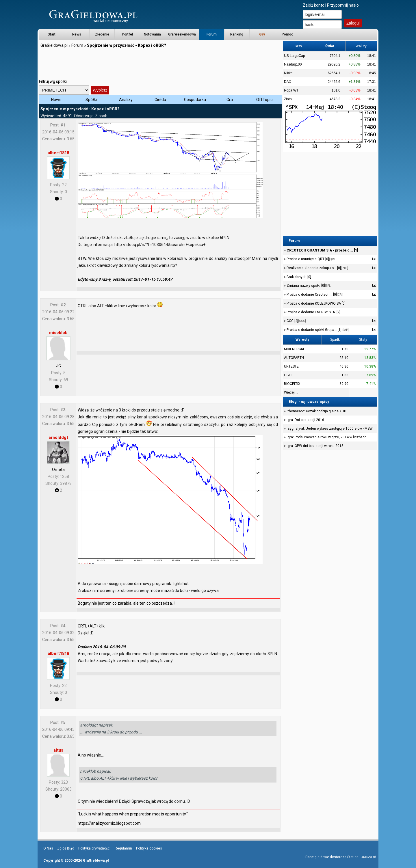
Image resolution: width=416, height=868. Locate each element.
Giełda (160, 100)
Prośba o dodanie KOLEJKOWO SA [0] (316, 303)
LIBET (288, 375)
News (77, 34)
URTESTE (291, 366)
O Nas (48, 848)
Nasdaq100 (293, 64)
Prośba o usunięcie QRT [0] (311, 259)
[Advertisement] (160, 65)
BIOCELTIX (292, 384)
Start (52, 34)
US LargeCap (295, 56)
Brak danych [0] (298, 277)
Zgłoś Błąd (66, 848)
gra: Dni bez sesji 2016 (306, 420)
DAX (288, 82)
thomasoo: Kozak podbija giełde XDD (317, 411)
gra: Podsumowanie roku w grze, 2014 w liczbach (327, 437)
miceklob (58, 333)
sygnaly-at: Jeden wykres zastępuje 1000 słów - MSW (330, 429)
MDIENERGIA (294, 349)
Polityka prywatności (94, 848)
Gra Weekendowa (182, 34)
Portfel (127, 34)
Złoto (288, 99)
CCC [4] (296, 321)
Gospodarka (195, 100)
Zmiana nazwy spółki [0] (309, 286)
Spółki (91, 100)
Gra (230, 100)
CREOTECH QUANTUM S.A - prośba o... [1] (322, 250)
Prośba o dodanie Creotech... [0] (314, 295)
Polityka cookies (149, 848)
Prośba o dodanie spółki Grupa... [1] (317, 330)
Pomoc (287, 34)
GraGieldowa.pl (54, 45)
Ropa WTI (292, 90)
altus (58, 750)
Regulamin (123, 848)
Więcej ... (291, 392)
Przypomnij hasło (343, 5)
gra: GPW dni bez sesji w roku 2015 (316, 446)
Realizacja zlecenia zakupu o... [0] (317, 268)
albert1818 (58, 153)
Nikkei (289, 73)
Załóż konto (314, 5)
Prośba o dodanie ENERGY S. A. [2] (313, 312)
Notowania (152, 34)
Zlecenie (102, 34)
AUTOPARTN (294, 358)
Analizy (126, 100)
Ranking (237, 34)
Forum (212, 34)
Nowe (56, 100)
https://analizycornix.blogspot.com (109, 823)
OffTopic (264, 100)
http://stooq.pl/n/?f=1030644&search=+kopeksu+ (160, 245)
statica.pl (368, 857)
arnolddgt (58, 437)
